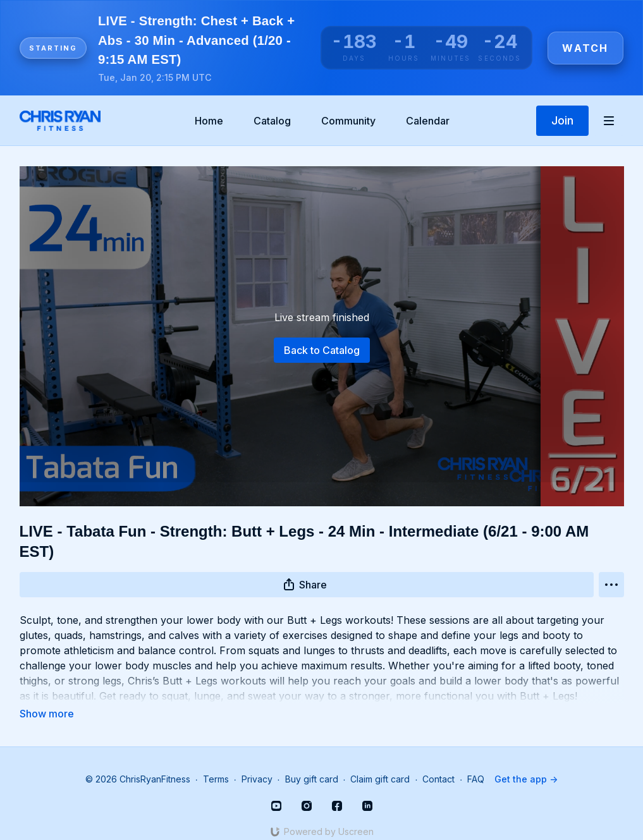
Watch (585, 48)
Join (562, 120)
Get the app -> (526, 761)
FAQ (476, 761)
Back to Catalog (322, 350)
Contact (438, 761)
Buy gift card (312, 761)
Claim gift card (380, 761)
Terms (216, 761)
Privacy (257, 761)
